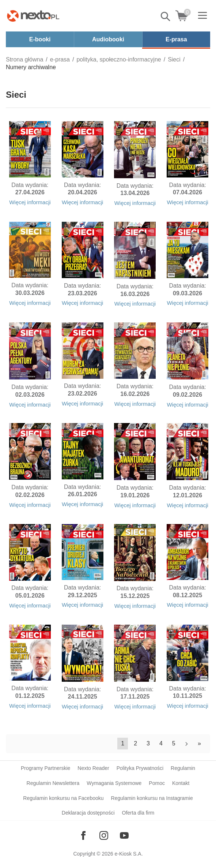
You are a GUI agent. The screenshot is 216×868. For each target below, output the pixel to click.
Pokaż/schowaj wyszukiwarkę (166, 16)
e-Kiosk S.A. (129, 854)
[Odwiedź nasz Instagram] (104, 835)
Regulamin (183, 768)
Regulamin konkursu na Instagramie (152, 798)
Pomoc (157, 783)
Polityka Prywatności (140, 768)
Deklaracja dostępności (88, 813)
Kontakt (181, 783)
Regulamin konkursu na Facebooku (63, 798)
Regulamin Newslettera (53, 783)
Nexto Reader (93, 768)
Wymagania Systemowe (114, 783)
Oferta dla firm (138, 813)
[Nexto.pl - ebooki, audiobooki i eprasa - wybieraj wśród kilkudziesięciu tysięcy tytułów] (33, 16)
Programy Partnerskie (46, 768)
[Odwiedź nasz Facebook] (83, 835)
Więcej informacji (30, 202)
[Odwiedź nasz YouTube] (124, 835)
